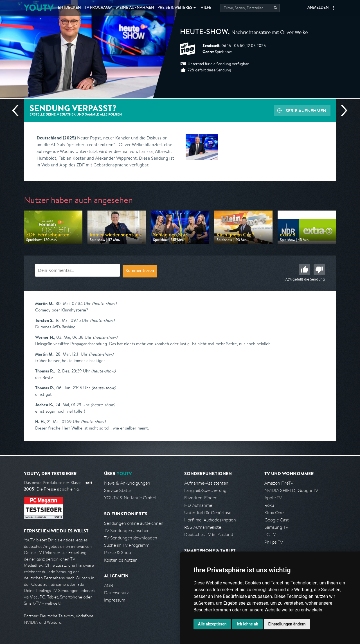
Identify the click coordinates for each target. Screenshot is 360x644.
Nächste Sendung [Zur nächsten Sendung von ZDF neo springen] (342, 110)
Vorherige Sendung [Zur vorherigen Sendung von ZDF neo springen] (18, 110)
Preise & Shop (118, 553)
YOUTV (39, 8)
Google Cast (277, 520)
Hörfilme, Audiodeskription (210, 520)
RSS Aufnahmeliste (203, 527)
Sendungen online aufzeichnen (134, 523)
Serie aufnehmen (306, 110)
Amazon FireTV (279, 483)
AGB (109, 585)
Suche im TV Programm (127, 545)
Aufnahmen (135, 8)
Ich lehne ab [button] (247, 624)
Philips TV (274, 542)
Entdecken (69, 8)
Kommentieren (140, 271)
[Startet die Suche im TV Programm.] (250, 8)
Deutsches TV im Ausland (209, 535)
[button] (333, 8)
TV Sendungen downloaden (131, 538)
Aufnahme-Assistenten (206, 483)
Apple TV (273, 498)
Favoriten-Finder (200, 498)
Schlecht (319, 270)
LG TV (270, 535)
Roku (269, 505)
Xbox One (274, 513)
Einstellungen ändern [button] (287, 624)
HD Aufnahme (198, 505)
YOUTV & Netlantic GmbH (130, 498)
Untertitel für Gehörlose (208, 513)
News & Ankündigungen (127, 483)
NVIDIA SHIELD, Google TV (291, 490)
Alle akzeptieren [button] (212, 624)
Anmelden (318, 8)
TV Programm (99, 8)
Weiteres (175, 8)
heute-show (204, 33)
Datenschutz (116, 593)
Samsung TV (276, 527)
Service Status (118, 490)
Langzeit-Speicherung (205, 490)
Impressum (115, 600)
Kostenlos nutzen (121, 560)
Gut (305, 270)
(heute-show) (104, 303)
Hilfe (206, 8)
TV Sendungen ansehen (127, 531)
